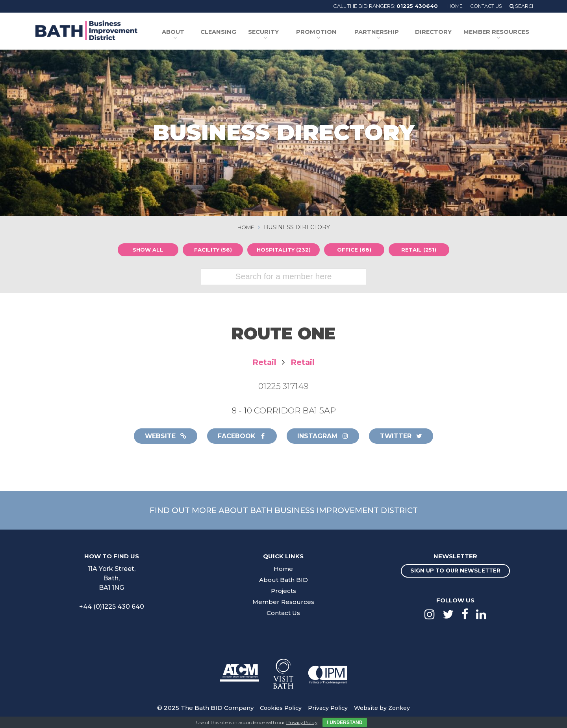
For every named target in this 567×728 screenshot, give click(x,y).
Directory (438, 33)
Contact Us (483, 6)
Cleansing (235, 33)
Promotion (326, 33)
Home (450, 6)
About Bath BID (283, 581)
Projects (283, 592)
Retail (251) (421, 250)
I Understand (345, 722)
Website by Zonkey (384, 709)
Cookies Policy (278, 709)
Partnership (383, 33)
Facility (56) (211, 250)
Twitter (406, 436)
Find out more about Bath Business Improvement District (283, 511)
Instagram (325, 436)
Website (160, 436)
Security (276, 33)
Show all (146, 250)
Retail (264, 362)
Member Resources (496, 33)
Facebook (240, 436)
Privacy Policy (327, 709)
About (190, 33)
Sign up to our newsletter (455, 572)
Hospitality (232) (284, 250)
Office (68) (356, 250)
